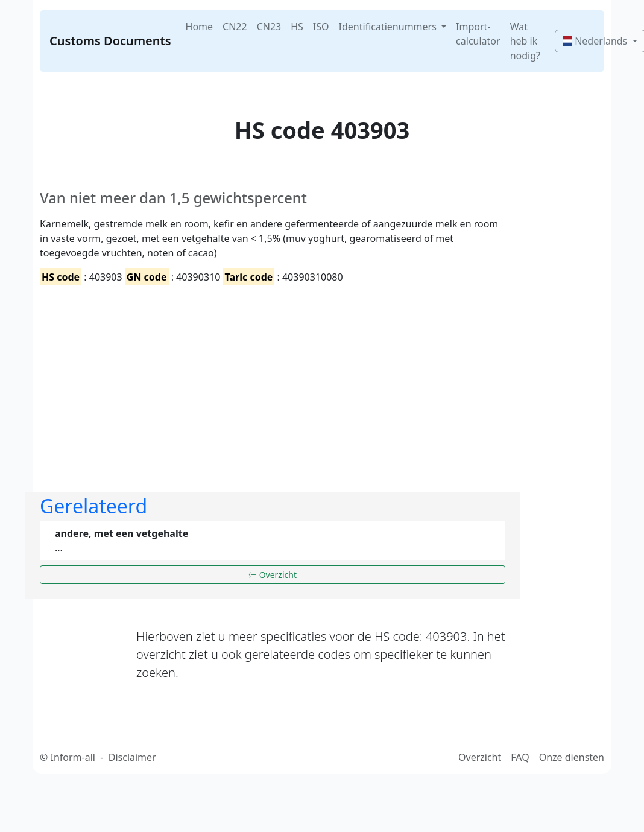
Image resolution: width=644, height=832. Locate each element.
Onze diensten (572, 757)
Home (200, 27)
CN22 (235, 27)
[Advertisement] (212, 378)
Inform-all (72, 757)
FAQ (520, 757)
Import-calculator (478, 34)
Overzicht (273, 575)
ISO (321, 27)
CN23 (269, 27)
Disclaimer (132, 757)
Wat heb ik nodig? (525, 41)
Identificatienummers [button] (389, 27)
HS (297, 27)
